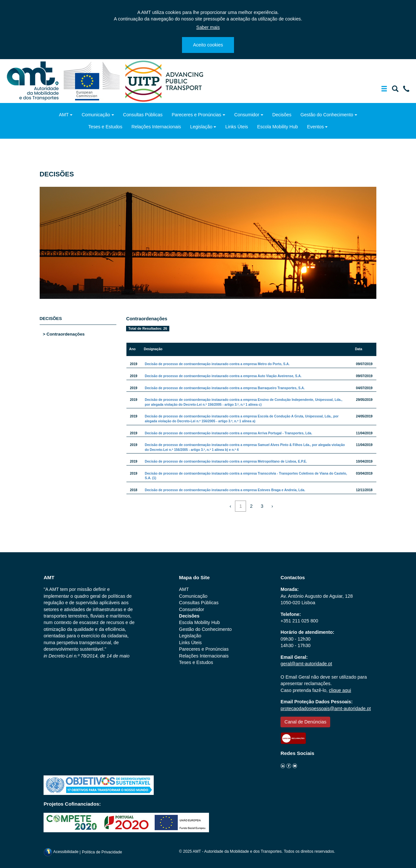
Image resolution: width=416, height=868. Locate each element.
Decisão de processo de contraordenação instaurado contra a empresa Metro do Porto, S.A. (217, 364)
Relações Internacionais (156, 127)
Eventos (316, 127)
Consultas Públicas (143, 115)
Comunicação (96, 115)
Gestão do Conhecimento (327, 115)
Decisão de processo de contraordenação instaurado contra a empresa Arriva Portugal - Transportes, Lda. (229, 433)
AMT (64, 115)
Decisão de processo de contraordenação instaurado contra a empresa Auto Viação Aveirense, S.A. (223, 376)
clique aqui (340, 690)
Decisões (282, 115)
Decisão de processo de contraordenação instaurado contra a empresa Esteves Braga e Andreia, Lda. (225, 490)
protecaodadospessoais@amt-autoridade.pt (326, 708)
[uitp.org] (164, 81)
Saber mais (208, 27)
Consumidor (247, 115)
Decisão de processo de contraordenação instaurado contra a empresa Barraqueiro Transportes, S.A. (225, 388)
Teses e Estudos (105, 127)
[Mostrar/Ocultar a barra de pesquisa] (395, 90)
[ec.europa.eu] (92, 81)
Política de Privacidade (102, 852)
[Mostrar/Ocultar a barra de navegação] (384, 90)
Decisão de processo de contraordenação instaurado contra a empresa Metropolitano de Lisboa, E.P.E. (226, 461)
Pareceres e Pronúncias (196, 115)
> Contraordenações (64, 334)
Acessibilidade (62, 852)
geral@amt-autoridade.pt (306, 664)
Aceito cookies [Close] (208, 45)
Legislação (201, 127)
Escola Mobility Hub (278, 127)
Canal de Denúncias (305, 722)
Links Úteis (237, 127)
